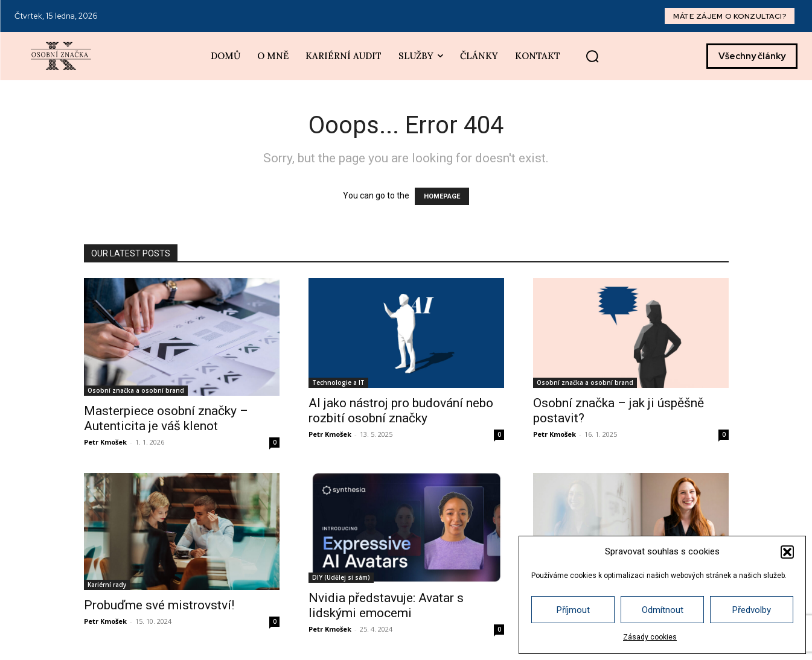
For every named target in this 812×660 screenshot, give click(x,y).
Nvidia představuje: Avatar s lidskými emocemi (386, 605)
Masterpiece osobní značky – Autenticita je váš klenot (166, 418)
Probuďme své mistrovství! (159, 605)
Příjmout (573, 610)
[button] (787, 552)
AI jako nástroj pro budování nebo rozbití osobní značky (401, 411)
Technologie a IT (338, 382)
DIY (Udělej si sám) (341, 577)
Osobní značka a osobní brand (136, 390)
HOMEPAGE (442, 196)
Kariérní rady (107, 585)
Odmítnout (663, 610)
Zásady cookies (650, 637)
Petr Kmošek (105, 442)
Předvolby (752, 610)
